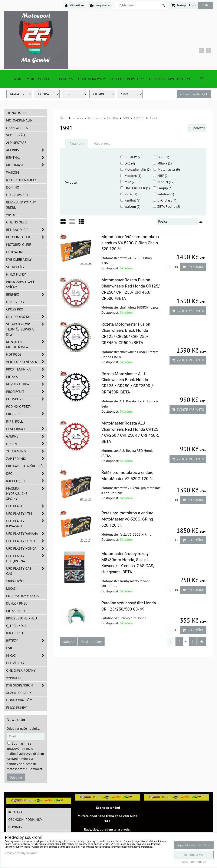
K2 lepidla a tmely (21, 180)
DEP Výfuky (15, 663)
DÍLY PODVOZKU (26, 317)
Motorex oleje (19, 245)
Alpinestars (16, 143)
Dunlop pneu (17, 603)
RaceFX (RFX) (26, 481)
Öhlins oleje (17, 222)
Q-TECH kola (16, 626)
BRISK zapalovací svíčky (20, 284)
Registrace (100, 5)
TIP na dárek (17, 113)
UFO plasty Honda (26, 548)
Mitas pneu (15, 611)
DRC (26, 473)
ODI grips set (17, 195)
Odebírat (16, 777)
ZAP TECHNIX (26, 459)
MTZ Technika (26, 384)
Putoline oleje (26, 237)
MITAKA (26, 377)
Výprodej (14, 678)
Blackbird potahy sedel (21, 205)
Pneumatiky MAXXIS (22, 596)
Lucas (11, 588)
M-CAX (26, 655)
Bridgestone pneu (22, 618)
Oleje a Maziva (91, 79)
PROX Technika (26, 369)
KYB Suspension (26, 685)
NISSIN (26, 444)
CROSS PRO (15, 309)
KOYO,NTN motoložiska (26, 344)
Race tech (15, 633)
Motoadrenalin (19, 120)
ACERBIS (26, 150)
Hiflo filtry (16, 274)
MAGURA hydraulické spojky (26, 493)
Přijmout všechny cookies (194, 845)
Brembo (26, 294)
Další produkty (91, 642)
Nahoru (68, 642)
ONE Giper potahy (21, 670)
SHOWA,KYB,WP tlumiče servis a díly (26, 329)
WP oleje (13, 215)
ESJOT (11, 648)
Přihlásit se (75, 5)
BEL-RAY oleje (26, 230)
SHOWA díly (15, 267)
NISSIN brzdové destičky (170, 79)
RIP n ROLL (14, 421)
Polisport (26, 399)
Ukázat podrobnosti (193, 862)
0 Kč (206, 5)
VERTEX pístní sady (26, 362)
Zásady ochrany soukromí (22, 853)
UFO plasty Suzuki (26, 541)
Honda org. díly (19, 700)
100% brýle (15, 581)
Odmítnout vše (194, 855)
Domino (13, 187)
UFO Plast (26, 506)
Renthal (26, 157)
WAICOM (13, 172)
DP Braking (15, 252)
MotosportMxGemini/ (176, 807)
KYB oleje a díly (19, 259)
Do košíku (193, 267)
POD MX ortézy (19, 406)
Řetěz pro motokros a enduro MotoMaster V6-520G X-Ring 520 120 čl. (127, 519)
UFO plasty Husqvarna (26, 558)
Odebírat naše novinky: (23, 728)
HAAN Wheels (17, 128)
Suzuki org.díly (19, 693)
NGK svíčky (15, 302)
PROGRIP (26, 414)
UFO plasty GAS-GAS (26, 571)
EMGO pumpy (17, 708)
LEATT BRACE (26, 429)
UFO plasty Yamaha (26, 533)
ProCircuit (26, 392)
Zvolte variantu (188, 311)
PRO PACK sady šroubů (24, 466)
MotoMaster (26, 165)
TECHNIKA (65, 79)
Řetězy (26, 641)
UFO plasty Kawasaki (26, 523)
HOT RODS (26, 354)
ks (172, 267)
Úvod (17, 79)
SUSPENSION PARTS (127, 79)
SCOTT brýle (16, 135)
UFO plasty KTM (26, 513)
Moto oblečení (39, 79)
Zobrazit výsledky (194, 94)
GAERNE (26, 436)
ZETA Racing (26, 451)
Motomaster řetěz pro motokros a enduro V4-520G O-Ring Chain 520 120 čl (130, 243)
